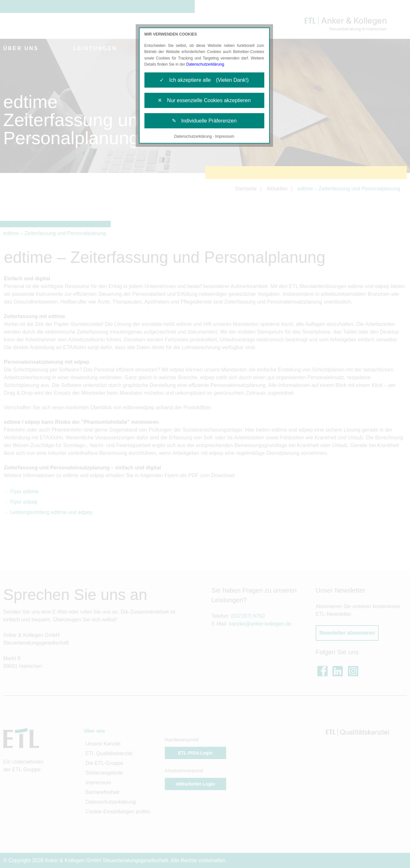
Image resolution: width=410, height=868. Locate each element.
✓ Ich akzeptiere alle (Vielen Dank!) (204, 80)
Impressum (225, 136)
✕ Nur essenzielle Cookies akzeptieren (204, 100)
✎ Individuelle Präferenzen (204, 121)
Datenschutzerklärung (205, 64)
